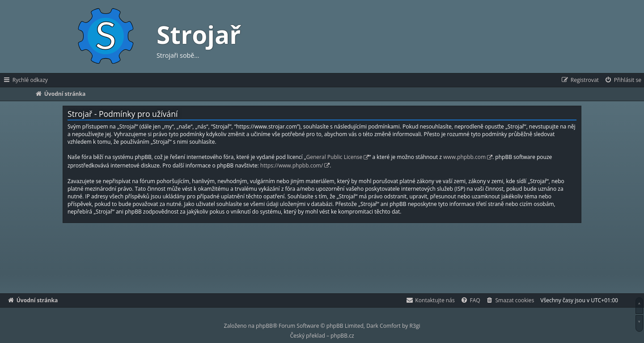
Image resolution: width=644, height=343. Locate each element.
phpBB (264, 326)
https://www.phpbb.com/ (292, 165)
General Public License (335, 157)
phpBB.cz (342, 336)
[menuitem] (623, 80)
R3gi (415, 326)
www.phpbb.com (464, 157)
